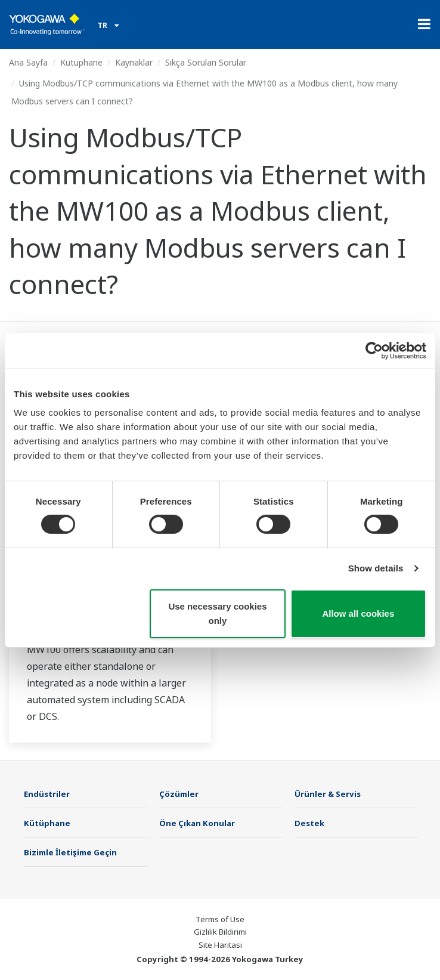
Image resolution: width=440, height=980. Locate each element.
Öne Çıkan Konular (197, 823)
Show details (376, 568)
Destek (309, 823)
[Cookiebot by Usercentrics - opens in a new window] (374, 350)
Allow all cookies (358, 613)
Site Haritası (220, 945)
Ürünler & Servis (328, 794)
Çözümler (179, 794)
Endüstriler (47, 794)
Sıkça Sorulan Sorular (206, 62)
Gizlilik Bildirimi (220, 932)
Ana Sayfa (28, 62)
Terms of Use (220, 919)
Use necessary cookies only (217, 613)
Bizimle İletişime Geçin (70, 852)
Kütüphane (81, 62)
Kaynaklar (134, 62)
